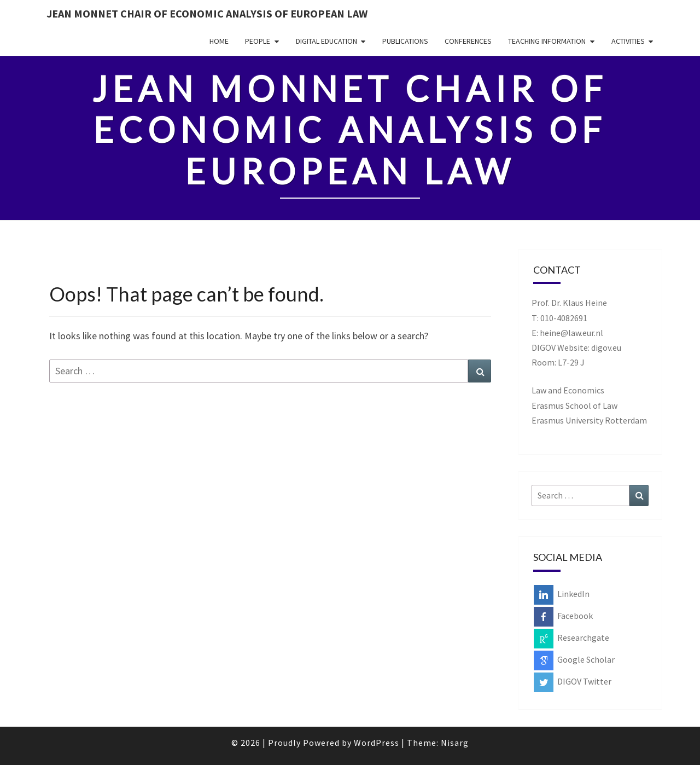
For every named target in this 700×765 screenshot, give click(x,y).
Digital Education (326, 41)
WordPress (377, 743)
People (258, 41)
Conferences (468, 41)
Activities (628, 41)
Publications (405, 41)
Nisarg (455, 743)
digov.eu (606, 347)
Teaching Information (547, 41)
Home (219, 41)
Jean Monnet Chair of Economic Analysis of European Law (207, 13)
